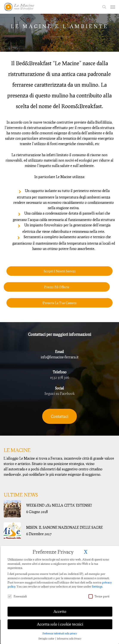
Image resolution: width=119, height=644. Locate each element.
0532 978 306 (60, 377)
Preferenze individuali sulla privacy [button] (60, 628)
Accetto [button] (60, 606)
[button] (113, 7)
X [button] (86, 546)
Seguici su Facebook (60, 393)
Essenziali (17, 590)
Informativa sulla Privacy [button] (69, 633)
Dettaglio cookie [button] (47, 633)
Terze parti (99, 590)
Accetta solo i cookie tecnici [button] (60, 618)
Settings (97, 581)
